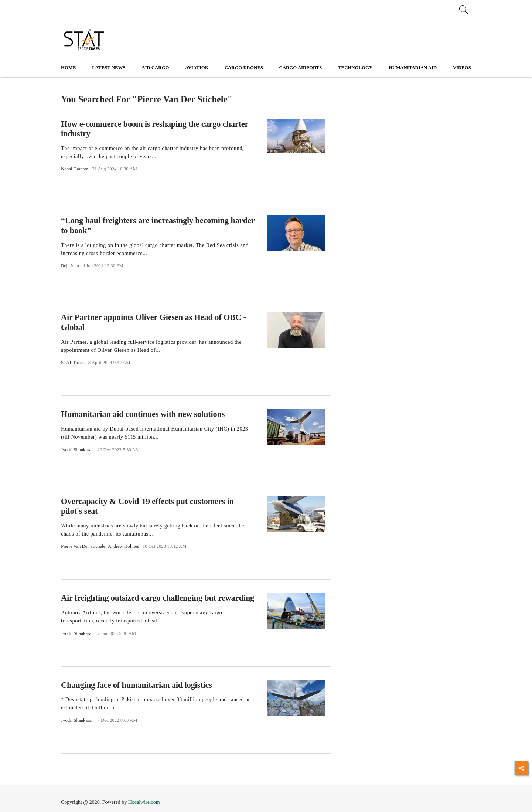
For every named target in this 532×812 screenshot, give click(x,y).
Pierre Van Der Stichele (83, 546)
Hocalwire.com (144, 802)
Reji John (70, 266)
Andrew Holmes (123, 546)
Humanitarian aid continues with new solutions (143, 414)
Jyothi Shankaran (77, 450)
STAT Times (73, 363)
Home (69, 68)
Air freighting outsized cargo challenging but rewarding (158, 598)
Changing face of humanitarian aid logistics (137, 685)
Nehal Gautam (75, 169)
